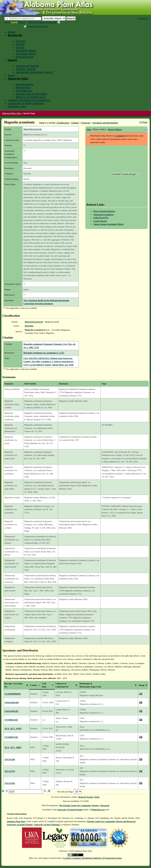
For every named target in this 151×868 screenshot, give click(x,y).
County (20, 41)
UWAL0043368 (12, 702)
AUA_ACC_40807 (13, 747)
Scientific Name (26, 51)
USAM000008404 (13, 694)
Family (20, 44)
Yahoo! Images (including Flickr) (108, 224)
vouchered (120, 136)
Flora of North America (104, 211)
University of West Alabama (26, 103)
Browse (22, 22)
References (23, 88)
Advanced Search (36, 22)
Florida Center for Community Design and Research (111, 821)
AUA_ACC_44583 (13, 728)
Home (12, 32)
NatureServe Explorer (103, 214)
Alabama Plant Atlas (12, 113)
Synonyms (85, 123)
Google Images (100, 221)
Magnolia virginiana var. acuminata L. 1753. (44, 353)
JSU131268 (10, 759)
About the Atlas (18, 79)
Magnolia (29, 326)
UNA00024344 (11, 720)
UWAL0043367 (12, 711)
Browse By (15, 35)
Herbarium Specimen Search (35, 72)
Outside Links (17, 107)
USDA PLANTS (101, 218)
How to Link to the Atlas (31, 94)
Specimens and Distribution (105, 123)
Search (14, 22)
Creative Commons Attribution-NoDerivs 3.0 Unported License (93, 858)
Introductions (24, 84)
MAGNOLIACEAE (33, 129)
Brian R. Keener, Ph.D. (89, 797)
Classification (25, 57)
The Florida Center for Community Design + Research (84, 805)
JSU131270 (10, 771)
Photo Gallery (100, 129)
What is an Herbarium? (31, 97)
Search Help (51, 22)
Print (145, 122)
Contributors (24, 91)
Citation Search (26, 69)
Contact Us (143, 18)
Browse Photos (115, 129)
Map (89, 129)
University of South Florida (70, 810)
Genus (20, 47)
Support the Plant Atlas (38, 26)
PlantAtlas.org (98, 810)
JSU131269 (10, 783)
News (12, 75)
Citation (75, 123)
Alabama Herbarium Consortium (29, 100)
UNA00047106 (11, 737)
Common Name (26, 54)
